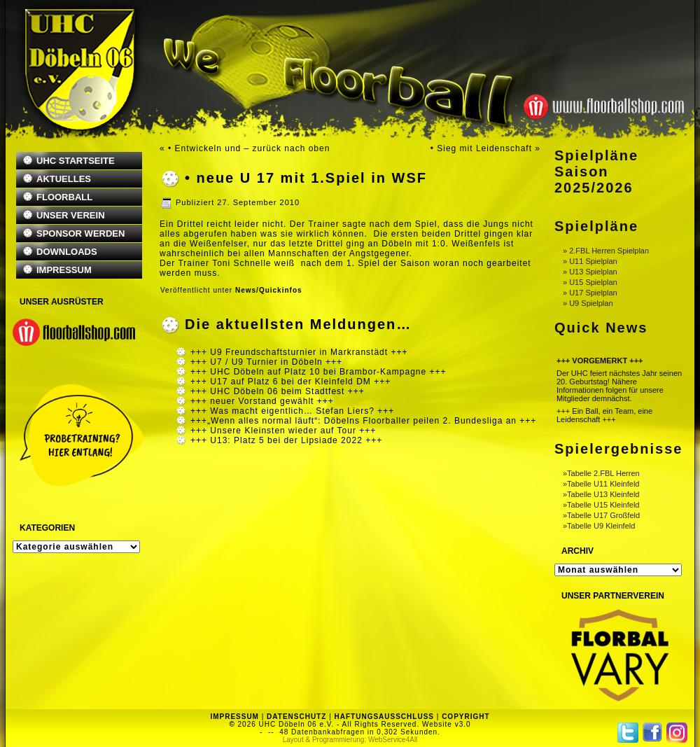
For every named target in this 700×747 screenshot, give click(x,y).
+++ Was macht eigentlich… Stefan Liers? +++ (292, 411)
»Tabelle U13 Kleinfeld (601, 494)
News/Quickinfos (269, 290)
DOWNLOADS (67, 252)
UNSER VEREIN (71, 215)
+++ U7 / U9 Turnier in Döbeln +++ (266, 362)
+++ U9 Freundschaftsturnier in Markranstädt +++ (299, 352)
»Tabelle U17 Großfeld (601, 515)
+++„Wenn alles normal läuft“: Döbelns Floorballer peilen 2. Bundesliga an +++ (363, 421)
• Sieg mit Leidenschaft (481, 148)
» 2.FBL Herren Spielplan (606, 251)
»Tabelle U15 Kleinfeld (601, 505)
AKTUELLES (64, 179)
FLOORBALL (64, 197)
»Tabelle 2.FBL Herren (601, 473)
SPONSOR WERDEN (80, 233)
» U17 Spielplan (590, 293)
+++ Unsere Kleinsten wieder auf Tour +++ (283, 431)
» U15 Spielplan (590, 282)
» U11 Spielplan (590, 261)
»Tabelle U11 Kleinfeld (601, 484)
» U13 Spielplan (590, 272)
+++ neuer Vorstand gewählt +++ (262, 401)
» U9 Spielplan (588, 303)
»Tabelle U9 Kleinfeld (599, 526)
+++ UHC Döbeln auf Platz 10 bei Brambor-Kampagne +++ (318, 372)
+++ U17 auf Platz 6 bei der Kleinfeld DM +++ (290, 382)
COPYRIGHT (465, 717)
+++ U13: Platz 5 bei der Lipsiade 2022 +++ (286, 440)
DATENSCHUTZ (296, 717)
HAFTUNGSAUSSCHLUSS (384, 717)
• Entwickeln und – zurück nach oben (249, 148)
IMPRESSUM (64, 270)
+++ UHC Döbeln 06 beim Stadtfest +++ (278, 391)
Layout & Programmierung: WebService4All (350, 740)
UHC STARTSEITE (76, 161)
